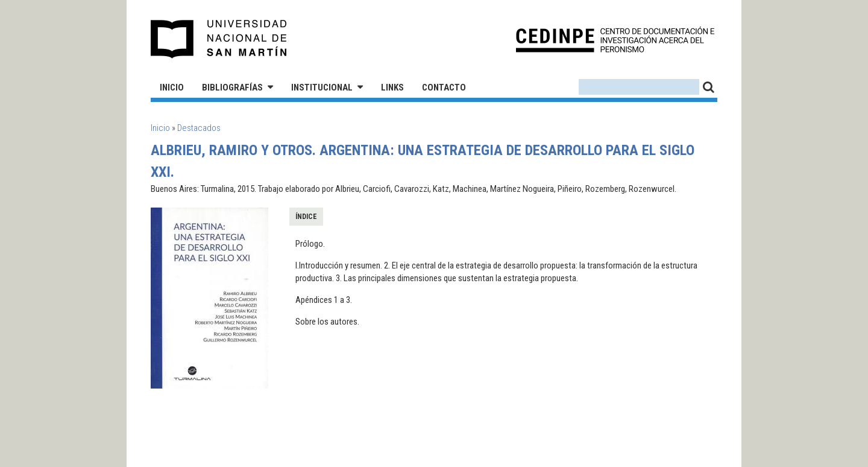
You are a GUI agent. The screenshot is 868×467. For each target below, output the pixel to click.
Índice (306, 217)
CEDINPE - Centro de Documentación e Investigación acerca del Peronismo (615, 40)
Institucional (322, 87)
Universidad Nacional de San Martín (219, 39)
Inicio (172, 87)
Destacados (199, 128)
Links (392, 87)
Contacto (444, 87)
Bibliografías (232, 87)
